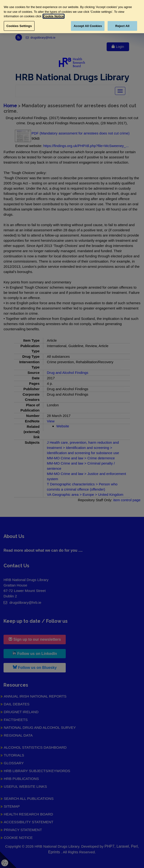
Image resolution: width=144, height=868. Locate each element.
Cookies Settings (19, 26)
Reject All (122, 26)
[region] (72, 17)
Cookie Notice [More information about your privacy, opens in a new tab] (54, 16)
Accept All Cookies (88, 26)
